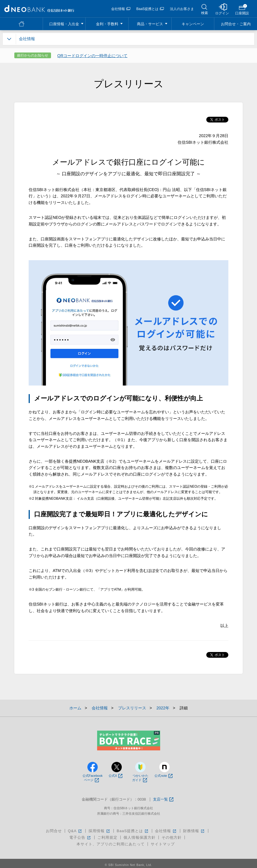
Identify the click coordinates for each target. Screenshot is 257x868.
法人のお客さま (182, 9)
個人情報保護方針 (140, 837)
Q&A (75, 831)
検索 (205, 13)
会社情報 (121, 9)
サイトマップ (163, 844)
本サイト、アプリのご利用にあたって (111, 844)
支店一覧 (163, 800)
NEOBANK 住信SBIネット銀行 (39, 9)
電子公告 (80, 837)
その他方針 (172, 837)
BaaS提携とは (150, 9)
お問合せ (54, 831)
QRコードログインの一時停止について (92, 56)
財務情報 (194, 831)
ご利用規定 (107, 837)
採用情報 (100, 831)
